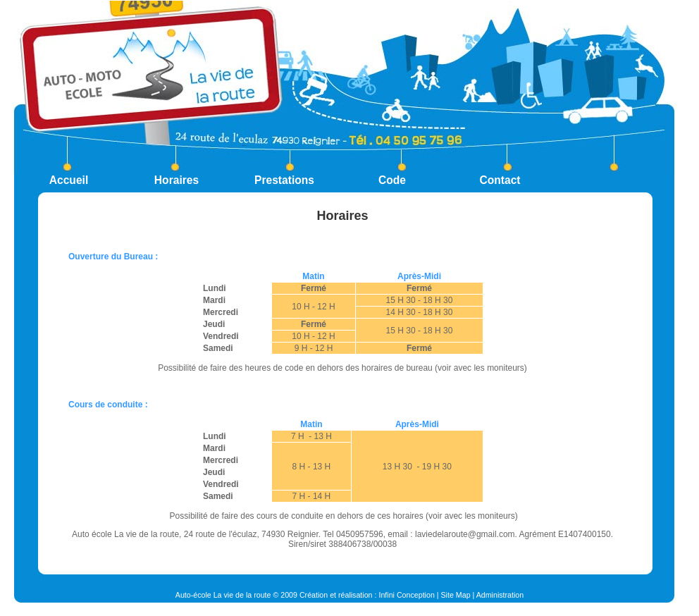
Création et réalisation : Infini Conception (367, 595)
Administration (500, 595)
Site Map (456, 595)
